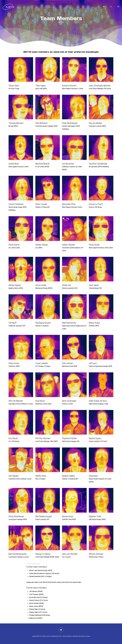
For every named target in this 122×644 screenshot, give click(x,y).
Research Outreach (85, 636)
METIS (39, 636)
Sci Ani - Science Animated (65, 636)
